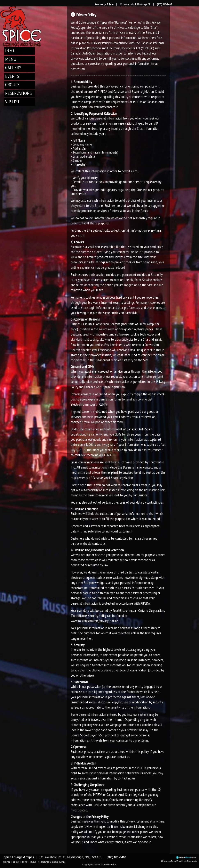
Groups (12, 85)
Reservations (18, 93)
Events (12, 76)
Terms (24, 862)
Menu (11, 59)
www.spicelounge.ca (130, 27)
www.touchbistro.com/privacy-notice (94, 621)
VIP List (12, 102)
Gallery (13, 68)
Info (10, 51)
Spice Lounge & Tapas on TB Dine (52, 862)
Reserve (33, 862)
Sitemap (7, 862)
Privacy (16, 862)
